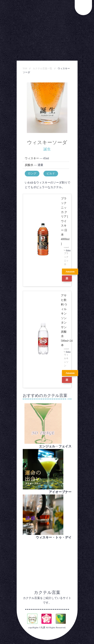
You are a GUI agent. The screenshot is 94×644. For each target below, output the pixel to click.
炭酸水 (29, 165)
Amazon (70, 272)
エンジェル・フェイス (55, 446)
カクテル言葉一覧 (42, 69)
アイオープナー (60, 492)
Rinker (68, 250)
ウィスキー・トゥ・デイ (54, 537)
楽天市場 (67, 279)
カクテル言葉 (47, 592)
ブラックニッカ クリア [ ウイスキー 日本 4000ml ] (65, 221)
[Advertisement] (47, 560)
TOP (25, 69)
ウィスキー (32, 158)
